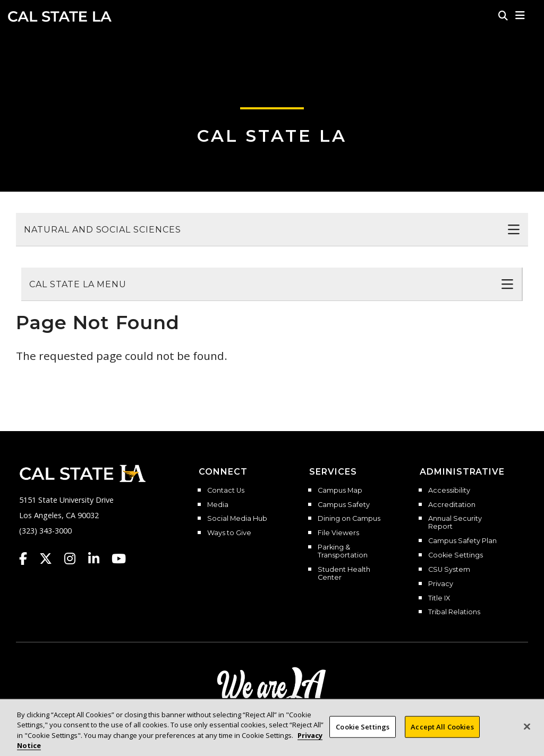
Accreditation (452, 505)
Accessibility (449, 491)
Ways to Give (229, 533)
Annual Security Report (455, 523)
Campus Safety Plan (462, 541)
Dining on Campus (349, 519)
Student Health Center (344, 574)
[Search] (503, 15)
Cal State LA (60, 16)
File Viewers (338, 533)
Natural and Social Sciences (103, 230)
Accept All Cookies (442, 731)
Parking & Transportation (343, 551)
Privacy (441, 584)
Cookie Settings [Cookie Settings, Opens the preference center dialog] (363, 731)
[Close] (527, 731)
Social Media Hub (237, 519)
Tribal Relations (454, 612)
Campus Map (340, 491)
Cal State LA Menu (78, 284)
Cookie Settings (456, 555)
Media (218, 505)
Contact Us (226, 491)
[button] (520, 15)
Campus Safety (344, 505)
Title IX (439, 598)
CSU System (449, 570)
